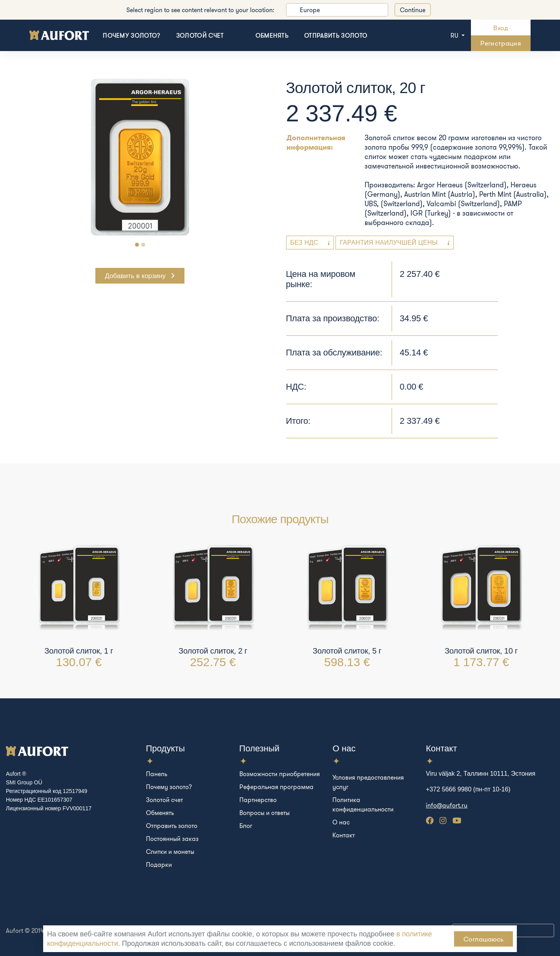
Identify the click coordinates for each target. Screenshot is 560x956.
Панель (157, 774)
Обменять (272, 35)
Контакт (344, 835)
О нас (341, 822)
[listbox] (337, 10)
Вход (501, 28)
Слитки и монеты (170, 852)
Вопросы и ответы (264, 813)
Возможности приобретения (280, 774)
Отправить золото (336, 35)
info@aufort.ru (447, 805)
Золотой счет (200, 35)
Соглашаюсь (483, 939)
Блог (246, 826)
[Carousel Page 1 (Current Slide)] (137, 245)
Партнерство (258, 800)
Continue (413, 10)
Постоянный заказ (172, 839)
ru (455, 35)
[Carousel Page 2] (143, 245)
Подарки (159, 864)
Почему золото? (131, 35)
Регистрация (501, 43)
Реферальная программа (276, 787)
